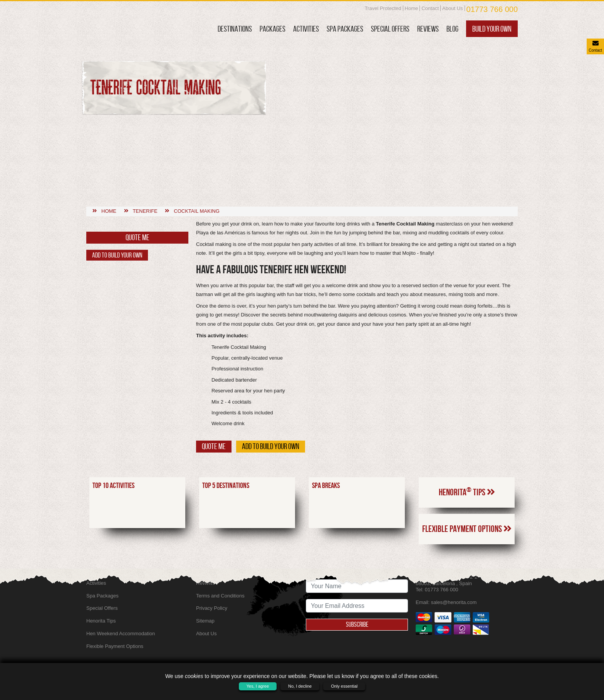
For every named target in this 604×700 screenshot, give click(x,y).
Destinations (235, 29)
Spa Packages (345, 29)
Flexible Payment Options (467, 478)
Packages (273, 29)
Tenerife (145, 160)
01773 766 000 (492, 9)
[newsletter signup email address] (357, 606)
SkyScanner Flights (218, 570)
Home (412, 8)
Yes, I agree (258, 686)
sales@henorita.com (454, 602)
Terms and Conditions (220, 596)
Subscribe (357, 624)
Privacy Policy (212, 608)
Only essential (344, 686)
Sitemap (205, 621)
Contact (430, 8)
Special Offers (390, 29)
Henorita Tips (467, 441)
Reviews (428, 29)
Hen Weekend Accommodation (121, 634)
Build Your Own (492, 29)
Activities (306, 29)
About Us (452, 8)
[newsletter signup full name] (357, 586)
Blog (452, 29)
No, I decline (300, 686)
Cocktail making (196, 160)
